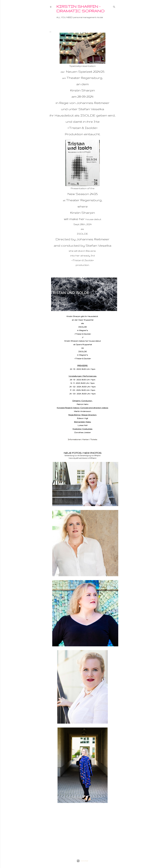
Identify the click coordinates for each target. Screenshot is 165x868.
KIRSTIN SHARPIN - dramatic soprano (80, 9)
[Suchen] (114, 6)
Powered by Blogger (82, 861)
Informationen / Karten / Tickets (82, 439)
